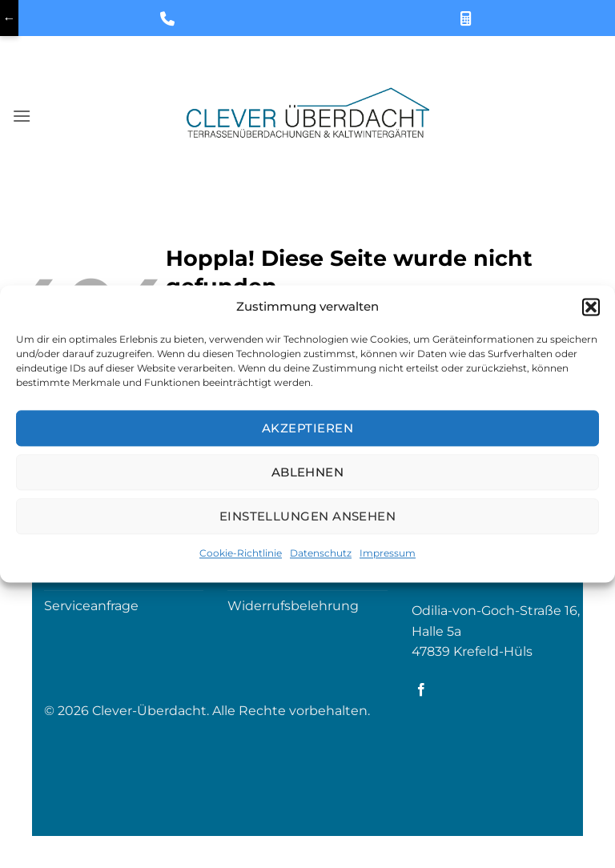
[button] (591, 307)
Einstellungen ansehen (307, 516)
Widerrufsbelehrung (293, 606)
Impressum (388, 553)
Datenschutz (321, 553)
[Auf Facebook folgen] (421, 690)
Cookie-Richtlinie (241, 553)
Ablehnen (308, 472)
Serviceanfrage (91, 606)
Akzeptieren (307, 428)
